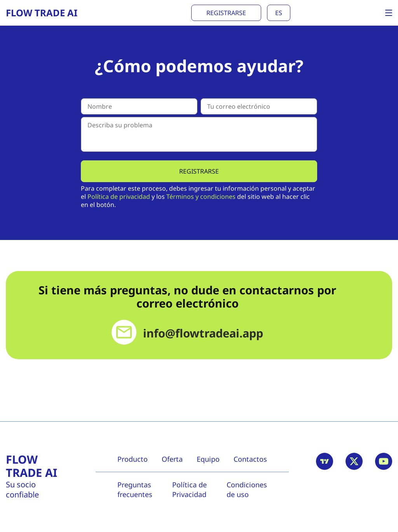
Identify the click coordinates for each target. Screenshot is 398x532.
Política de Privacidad (189, 489)
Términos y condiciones (201, 196)
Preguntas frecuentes (135, 489)
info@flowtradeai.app (203, 333)
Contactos (250, 459)
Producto (133, 459)
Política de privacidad (119, 196)
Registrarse (226, 13)
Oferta (172, 459)
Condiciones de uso (247, 489)
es (279, 13)
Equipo (208, 459)
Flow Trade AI (31, 466)
